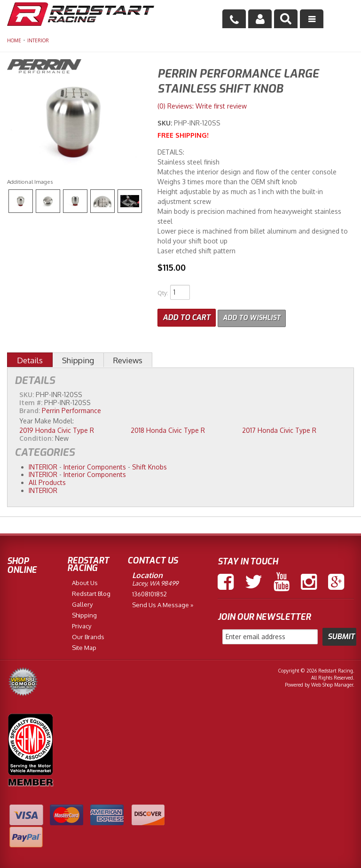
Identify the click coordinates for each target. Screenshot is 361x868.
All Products (47, 481)
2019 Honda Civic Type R (57, 429)
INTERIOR (38, 40)
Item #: (32, 401)
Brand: (30, 409)
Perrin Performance (71, 409)
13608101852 (149, 593)
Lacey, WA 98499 (155, 582)
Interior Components (95, 465)
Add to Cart (187, 317)
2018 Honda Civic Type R (168, 429)
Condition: (36, 436)
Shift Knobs (149, 465)
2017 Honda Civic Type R (279, 429)
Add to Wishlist (255, 317)
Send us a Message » (163, 603)
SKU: (166, 123)
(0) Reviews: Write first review (202, 106)
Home (14, 40)
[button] (286, 19)
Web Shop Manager (332, 683)
